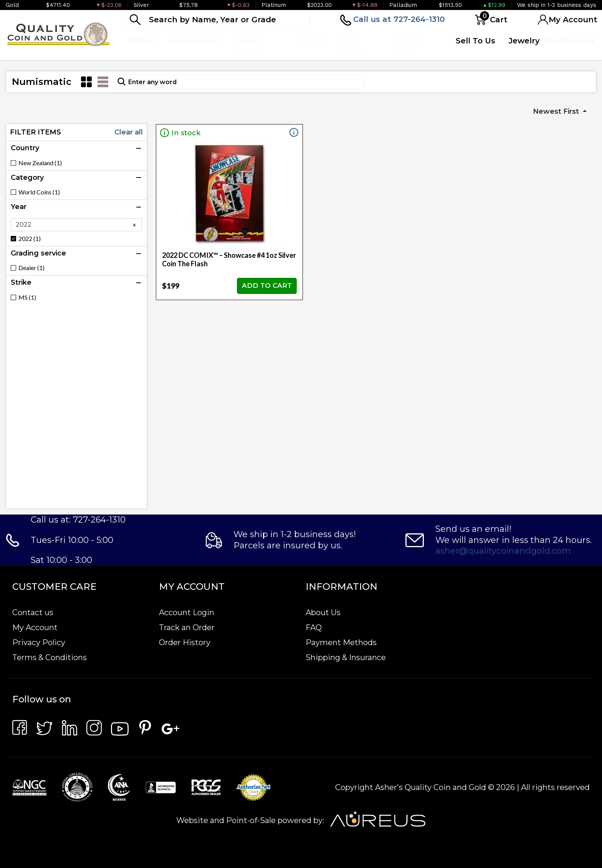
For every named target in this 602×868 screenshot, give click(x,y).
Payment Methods (341, 642)
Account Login (187, 612)
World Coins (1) (39, 192)
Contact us (33, 612)
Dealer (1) (31, 268)
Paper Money (249, 46)
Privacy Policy (39, 642)
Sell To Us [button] (475, 41)
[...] (218, 20)
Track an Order (187, 627)
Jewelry (524, 41)
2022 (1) (30, 239)
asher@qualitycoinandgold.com (503, 551)
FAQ (314, 627)
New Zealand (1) (40, 163)
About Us (323, 612)
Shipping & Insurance (346, 657)
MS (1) (27, 297)
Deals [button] (314, 41)
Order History (185, 642)
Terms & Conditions (50, 657)
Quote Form (406, 46)
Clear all (129, 132)
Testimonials (570, 41)
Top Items (350, 46)
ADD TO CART (267, 285)
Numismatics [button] (196, 41)
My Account (35, 627)
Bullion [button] (141, 41)
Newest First (557, 111)
